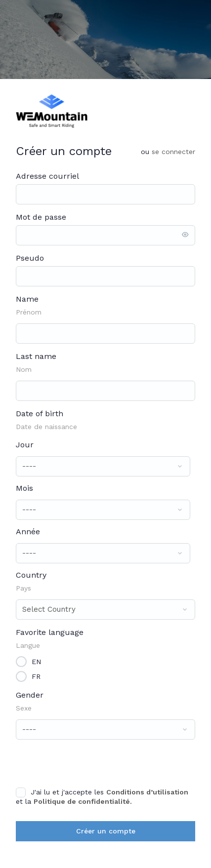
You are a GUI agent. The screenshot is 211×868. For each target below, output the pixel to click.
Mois (24, 488)
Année (28, 532)
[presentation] (84, 763)
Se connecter (173, 152)
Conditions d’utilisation (147, 792)
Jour (25, 445)
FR (36, 676)
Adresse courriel (47, 176)
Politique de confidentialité (82, 801)
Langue (28, 645)
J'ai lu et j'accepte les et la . (102, 796)
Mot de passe (41, 217)
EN (36, 661)
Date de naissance (46, 427)
